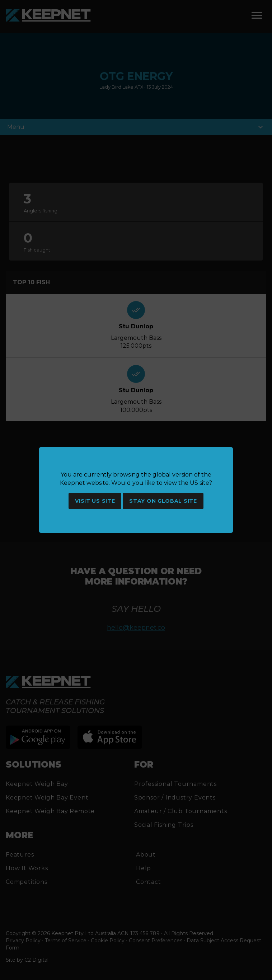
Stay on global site (163, 501)
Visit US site (95, 501)
